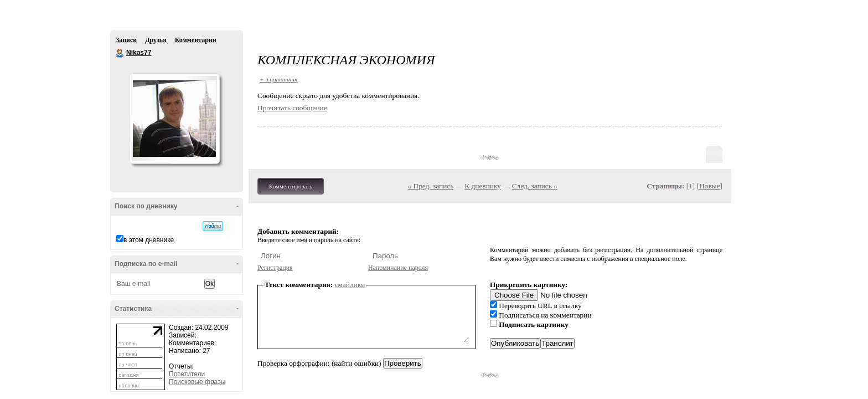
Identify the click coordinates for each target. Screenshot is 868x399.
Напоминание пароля (398, 268)
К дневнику (483, 186)
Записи (126, 40)
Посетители (187, 374)
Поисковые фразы (197, 382)
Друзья (156, 40)
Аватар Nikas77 (174, 119)
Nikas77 (120, 53)
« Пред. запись (431, 186)
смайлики (350, 285)
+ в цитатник (278, 79)
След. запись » (535, 186)
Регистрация (275, 268)
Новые (709, 186)
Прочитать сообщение (292, 108)
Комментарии (196, 40)
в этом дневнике (149, 240)
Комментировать (291, 186)
